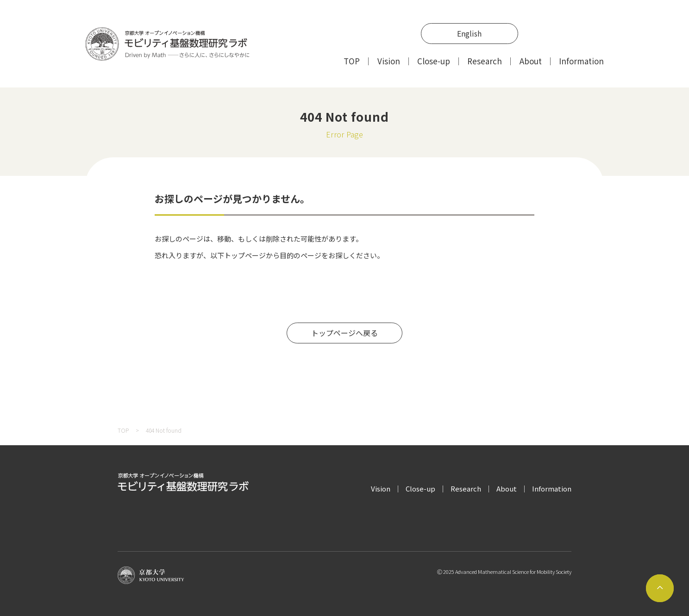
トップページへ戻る (344, 333)
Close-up (434, 61)
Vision (389, 61)
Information (581, 61)
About (531, 61)
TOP (352, 61)
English (469, 33)
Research (485, 61)
